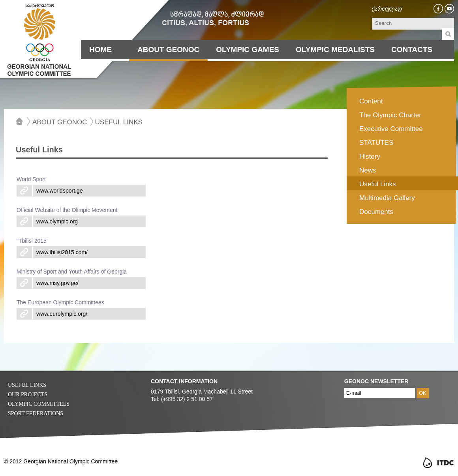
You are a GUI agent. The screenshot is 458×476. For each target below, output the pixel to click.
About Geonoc (168, 50)
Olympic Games (248, 50)
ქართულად (387, 9)
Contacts (412, 50)
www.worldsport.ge (60, 191)
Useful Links (119, 122)
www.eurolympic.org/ (62, 314)
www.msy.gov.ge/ (57, 283)
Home (100, 50)
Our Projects (28, 394)
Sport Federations (36, 413)
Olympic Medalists (335, 50)
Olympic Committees (39, 404)
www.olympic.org (57, 221)
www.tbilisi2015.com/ (62, 252)
